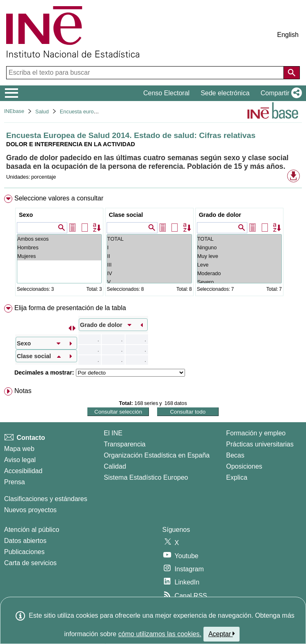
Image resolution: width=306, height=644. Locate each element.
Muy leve (239, 256)
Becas (235, 455)
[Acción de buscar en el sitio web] (292, 73)
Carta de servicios (30, 563)
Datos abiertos (25, 541)
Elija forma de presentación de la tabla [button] (70, 308)
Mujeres (59, 256)
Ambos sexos (59, 239)
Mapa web (19, 449)
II (149, 256)
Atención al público (32, 530)
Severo (239, 282)
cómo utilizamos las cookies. (160, 634)
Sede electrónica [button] (225, 93)
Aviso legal (20, 460)
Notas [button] (23, 391)
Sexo (26, 215)
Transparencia (125, 444)
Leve (239, 265)
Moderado (239, 273)
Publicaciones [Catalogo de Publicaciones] (24, 552)
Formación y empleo (256, 433)
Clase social (126, 215)
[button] (280, 93)
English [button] (288, 35)
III (149, 265)
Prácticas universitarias (260, 444)
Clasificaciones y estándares (46, 499)
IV (149, 273)
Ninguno (239, 247)
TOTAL (149, 239)
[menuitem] (153, 247)
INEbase (14, 111)
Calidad (115, 466)
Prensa (15, 482)
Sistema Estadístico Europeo (146, 477)
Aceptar (222, 634)
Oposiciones (244, 466)
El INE (113, 433)
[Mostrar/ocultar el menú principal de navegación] (12, 93)
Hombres (59, 247)
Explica (237, 477)
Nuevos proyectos (30, 510)
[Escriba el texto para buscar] (146, 73)
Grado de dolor (220, 215)
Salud (42, 112)
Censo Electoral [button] (166, 93)
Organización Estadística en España (157, 455)
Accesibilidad (23, 471)
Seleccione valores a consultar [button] (59, 198)
